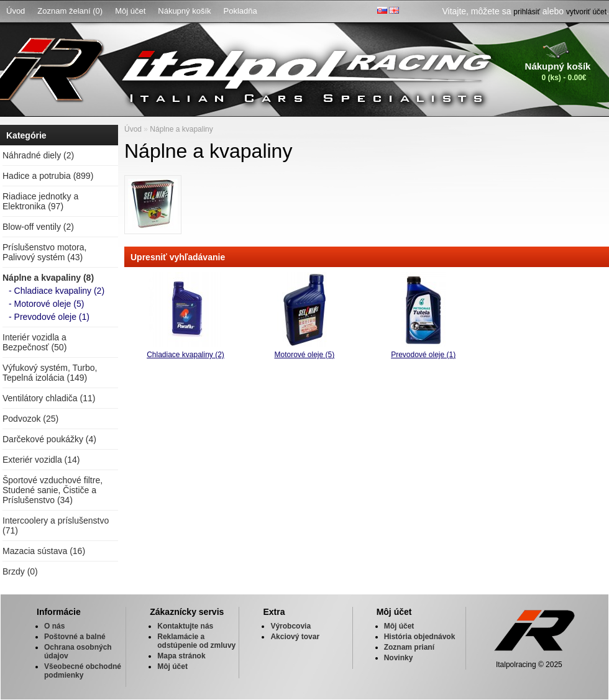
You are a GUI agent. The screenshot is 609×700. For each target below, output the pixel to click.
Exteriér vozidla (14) (41, 460)
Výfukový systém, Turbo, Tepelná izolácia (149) (50, 373)
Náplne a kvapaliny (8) (48, 278)
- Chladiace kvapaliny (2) (57, 291)
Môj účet (130, 11)
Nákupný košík (184, 11)
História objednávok (420, 637)
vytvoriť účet (586, 12)
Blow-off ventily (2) (38, 227)
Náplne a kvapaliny (181, 129)
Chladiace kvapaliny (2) (185, 355)
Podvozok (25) (30, 419)
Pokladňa (240, 11)
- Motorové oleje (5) (46, 304)
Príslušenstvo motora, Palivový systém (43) (44, 252)
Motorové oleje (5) (304, 355)
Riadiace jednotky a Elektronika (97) (40, 201)
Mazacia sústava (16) (44, 551)
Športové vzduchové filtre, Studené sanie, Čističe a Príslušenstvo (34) (53, 490)
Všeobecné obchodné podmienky (83, 671)
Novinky (399, 658)
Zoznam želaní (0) (70, 11)
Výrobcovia (291, 626)
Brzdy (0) (20, 571)
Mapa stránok (181, 656)
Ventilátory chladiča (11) (49, 398)
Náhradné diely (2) (38, 155)
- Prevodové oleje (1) (49, 317)
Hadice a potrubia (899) (48, 176)
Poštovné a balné (75, 637)
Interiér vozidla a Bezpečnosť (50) (34, 342)
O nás (54, 626)
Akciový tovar (295, 637)
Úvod (16, 11)
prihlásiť (527, 12)
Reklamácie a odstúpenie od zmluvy (196, 641)
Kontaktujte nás (185, 626)
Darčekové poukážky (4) (49, 439)
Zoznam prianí (409, 647)
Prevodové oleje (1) (423, 355)
